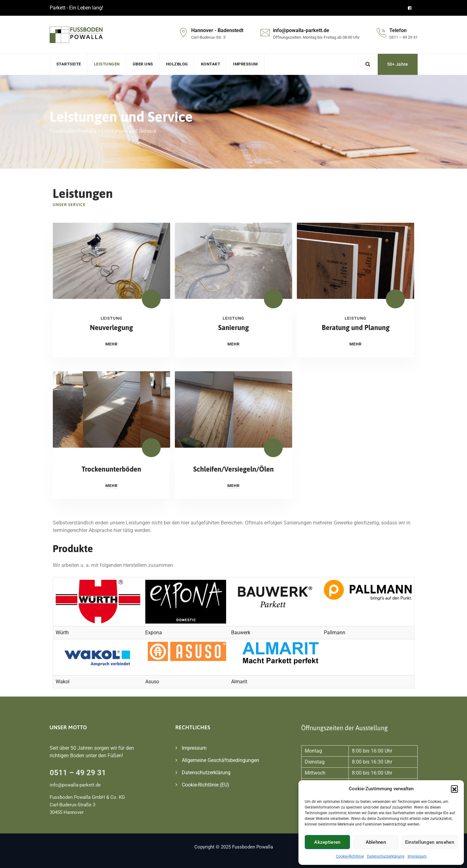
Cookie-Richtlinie (350, 856)
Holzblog (177, 64)
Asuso (152, 682)
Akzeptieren (327, 842)
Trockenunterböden (111, 469)
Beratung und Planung (356, 328)
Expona (154, 633)
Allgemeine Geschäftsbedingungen (220, 760)
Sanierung (234, 328)
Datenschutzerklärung (386, 856)
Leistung (111, 318)
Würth (62, 633)
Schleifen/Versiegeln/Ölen (233, 469)
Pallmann (335, 633)
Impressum (417, 856)
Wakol (63, 682)
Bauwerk (241, 633)
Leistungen (107, 64)
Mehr (111, 344)
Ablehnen (376, 842)
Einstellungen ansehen (430, 842)
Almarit (239, 682)
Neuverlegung (111, 328)
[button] (454, 789)
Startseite (69, 64)
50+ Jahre (398, 64)
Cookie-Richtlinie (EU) (206, 785)
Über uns (143, 64)
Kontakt (211, 64)
